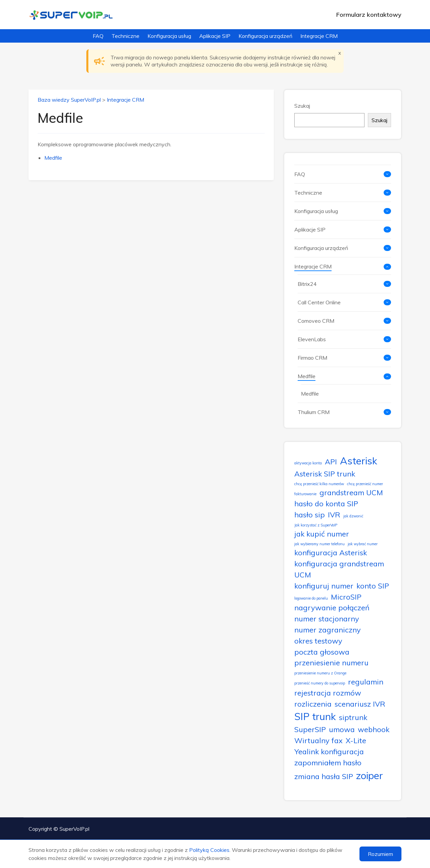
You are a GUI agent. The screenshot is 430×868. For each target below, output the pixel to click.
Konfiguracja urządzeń (265, 36)
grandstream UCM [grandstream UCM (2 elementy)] (351, 492)
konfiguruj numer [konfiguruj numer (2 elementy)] (324, 586)
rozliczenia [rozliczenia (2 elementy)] (313, 704)
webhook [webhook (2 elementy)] (374, 729)
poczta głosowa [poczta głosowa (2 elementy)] (322, 652)
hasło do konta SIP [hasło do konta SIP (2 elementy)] (326, 503)
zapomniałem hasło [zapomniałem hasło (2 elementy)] (328, 762)
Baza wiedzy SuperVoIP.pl (69, 100)
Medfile (53, 158)
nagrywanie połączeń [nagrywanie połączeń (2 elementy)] (332, 607)
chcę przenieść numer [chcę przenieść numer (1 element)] (365, 484)
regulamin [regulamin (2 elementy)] (366, 682)
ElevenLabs (312, 339)
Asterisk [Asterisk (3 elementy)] (359, 461)
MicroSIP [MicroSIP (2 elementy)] (346, 597)
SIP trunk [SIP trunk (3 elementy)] (315, 716)
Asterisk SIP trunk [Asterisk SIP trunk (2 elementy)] (325, 474)
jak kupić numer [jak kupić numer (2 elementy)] (322, 534)
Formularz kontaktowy (369, 15)
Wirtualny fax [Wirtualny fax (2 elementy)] (318, 740)
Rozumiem (380, 854)
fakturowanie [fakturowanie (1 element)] (305, 494)
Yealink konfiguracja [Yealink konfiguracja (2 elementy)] (329, 751)
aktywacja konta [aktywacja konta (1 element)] (308, 463)
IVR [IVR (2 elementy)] (334, 515)
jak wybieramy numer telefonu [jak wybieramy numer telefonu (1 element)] (319, 544)
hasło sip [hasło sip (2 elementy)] (310, 515)
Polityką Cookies (209, 850)
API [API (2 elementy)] (331, 462)
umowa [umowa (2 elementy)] (342, 729)
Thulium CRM (314, 412)
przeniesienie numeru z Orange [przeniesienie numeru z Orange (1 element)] (320, 673)
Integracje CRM (319, 36)
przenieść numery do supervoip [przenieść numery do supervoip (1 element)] (320, 683)
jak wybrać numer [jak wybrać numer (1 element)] (363, 544)
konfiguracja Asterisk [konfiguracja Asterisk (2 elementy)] (331, 552)
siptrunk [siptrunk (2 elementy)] (353, 717)
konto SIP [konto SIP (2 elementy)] (373, 586)
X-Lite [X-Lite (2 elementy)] (356, 740)
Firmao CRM (312, 358)
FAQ (98, 36)
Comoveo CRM (316, 321)
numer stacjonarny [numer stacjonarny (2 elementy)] (327, 619)
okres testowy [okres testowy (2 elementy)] (318, 641)
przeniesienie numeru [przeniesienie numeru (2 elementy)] (331, 662)
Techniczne (125, 36)
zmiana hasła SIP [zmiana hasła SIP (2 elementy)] (324, 776)
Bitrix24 (307, 284)
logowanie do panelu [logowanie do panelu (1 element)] (311, 598)
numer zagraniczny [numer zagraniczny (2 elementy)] (328, 630)
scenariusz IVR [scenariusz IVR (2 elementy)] (360, 704)
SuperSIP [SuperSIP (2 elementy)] (310, 729)
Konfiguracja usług (169, 36)
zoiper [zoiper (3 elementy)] (370, 775)
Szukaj (302, 106)
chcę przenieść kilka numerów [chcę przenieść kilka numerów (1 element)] (319, 484)
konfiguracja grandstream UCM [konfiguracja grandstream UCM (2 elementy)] (339, 569)
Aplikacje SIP (215, 36)
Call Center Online (319, 302)
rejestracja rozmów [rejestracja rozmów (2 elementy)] (328, 693)
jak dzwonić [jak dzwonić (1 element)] (353, 516)
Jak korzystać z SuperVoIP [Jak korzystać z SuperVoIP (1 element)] (316, 525)
